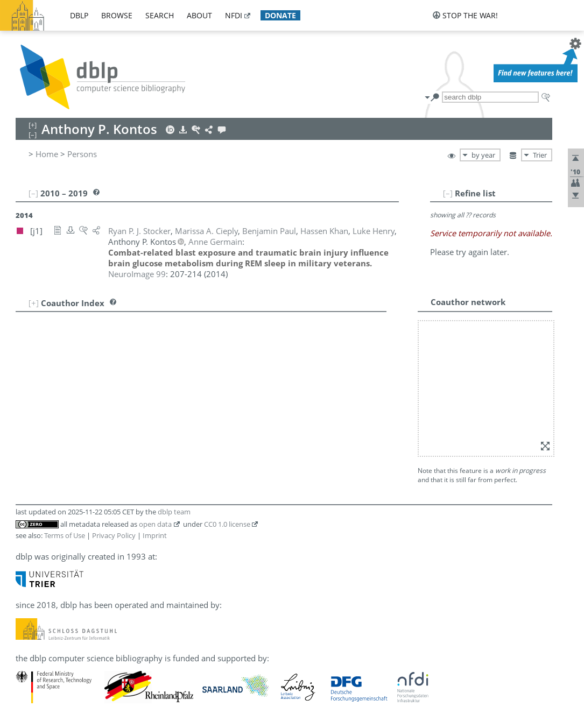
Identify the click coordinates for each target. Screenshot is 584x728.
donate (280, 15)
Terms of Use (65, 535)
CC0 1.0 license (227, 524)
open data (155, 524)
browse (117, 15)
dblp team (174, 512)
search (160, 15)
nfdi (234, 15)
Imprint (155, 535)
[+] (34, 303)
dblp (79, 15)
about (199, 15)
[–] (448, 193)
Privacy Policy (114, 535)
